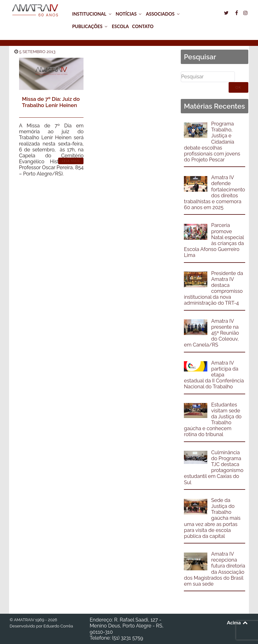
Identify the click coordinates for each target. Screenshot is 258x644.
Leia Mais (71, 161)
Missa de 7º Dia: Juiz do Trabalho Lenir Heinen (51, 102)
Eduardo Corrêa (58, 626)
